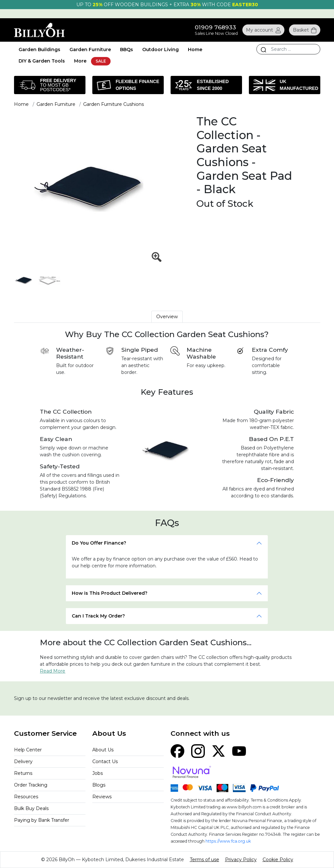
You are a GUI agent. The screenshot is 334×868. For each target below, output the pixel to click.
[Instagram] (198, 751)
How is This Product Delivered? (110, 593)
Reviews (102, 797)
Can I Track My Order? (98, 616)
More (80, 61)
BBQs (127, 50)
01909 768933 (215, 27)
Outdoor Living (160, 50)
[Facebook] (177, 751)
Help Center (28, 750)
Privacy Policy (241, 860)
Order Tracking (31, 785)
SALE (101, 61)
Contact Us (105, 761)
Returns (23, 773)
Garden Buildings (39, 50)
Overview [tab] (167, 317)
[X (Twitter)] (219, 751)
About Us (103, 750)
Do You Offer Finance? (99, 543)
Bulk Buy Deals (31, 808)
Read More (53, 671)
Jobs (98, 773)
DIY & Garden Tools (42, 61)
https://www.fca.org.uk (228, 841)
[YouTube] (239, 751)
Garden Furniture (90, 50)
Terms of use (205, 860)
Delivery (23, 761)
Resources (26, 797)
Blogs (99, 785)
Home (195, 50)
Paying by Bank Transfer (42, 820)
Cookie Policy (278, 860)
